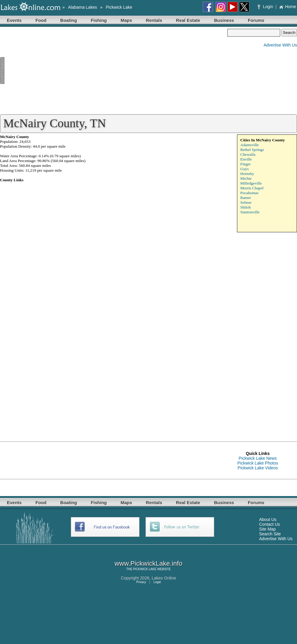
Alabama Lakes (83, 7)
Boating (69, 20)
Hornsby (247, 174)
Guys (244, 169)
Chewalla (248, 154)
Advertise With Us (280, 45)
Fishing (99, 20)
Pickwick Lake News (258, 458)
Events (14, 20)
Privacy (141, 582)
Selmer (246, 202)
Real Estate (188, 20)
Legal (157, 582)
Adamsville (249, 145)
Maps (126, 20)
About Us (268, 519)
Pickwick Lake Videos (258, 468)
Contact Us (270, 524)
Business (224, 20)
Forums (256, 20)
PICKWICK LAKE (145, 569)
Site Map (267, 529)
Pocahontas (249, 193)
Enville (246, 159)
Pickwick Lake (119, 7)
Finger (246, 164)
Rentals (154, 20)
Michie (246, 178)
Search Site (270, 534)
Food (41, 20)
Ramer (246, 198)
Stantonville (250, 212)
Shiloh (246, 207)
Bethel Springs (252, 150)
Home (288, 7)
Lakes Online (164, 578)
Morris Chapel (252, 188)
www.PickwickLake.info (148, 563)
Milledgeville (251, 183)
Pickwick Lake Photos (258, 463)
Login (266, 7)
